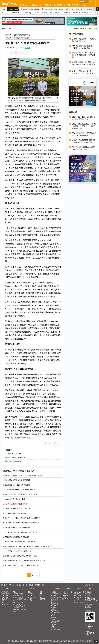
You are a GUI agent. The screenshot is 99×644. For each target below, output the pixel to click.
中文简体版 (87, 585)
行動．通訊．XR (19, 597)
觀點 (83, 9)
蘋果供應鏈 (59, 9)
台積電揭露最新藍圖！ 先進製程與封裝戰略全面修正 (84, 40)
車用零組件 (54, 592)
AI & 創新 (77, 599)
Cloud (53, 614)
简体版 (86, 2)
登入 (96, 1)
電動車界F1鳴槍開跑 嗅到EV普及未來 (17, 527)
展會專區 (76, 13)
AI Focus (54, 616)
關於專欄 (65, 599)
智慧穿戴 (54, 623)
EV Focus (54, 601)
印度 (31, 596)
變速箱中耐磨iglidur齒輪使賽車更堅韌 (16, 485)
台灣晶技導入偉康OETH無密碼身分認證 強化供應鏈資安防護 (84, 141)
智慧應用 (45, 13)
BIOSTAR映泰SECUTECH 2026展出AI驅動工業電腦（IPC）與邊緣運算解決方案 (84, 126)
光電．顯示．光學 (19, 606)
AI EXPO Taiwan (79, 603)
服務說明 (19, 585)
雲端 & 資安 (77, 596)
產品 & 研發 (77, 597)
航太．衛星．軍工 (19, 603)
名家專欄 (65, 594)
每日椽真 (89, 9)
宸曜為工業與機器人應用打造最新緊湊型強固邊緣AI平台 (84, 134)
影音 (67, 5)
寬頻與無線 (54, 611)
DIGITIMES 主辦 (79, 592)
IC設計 (53, 626)
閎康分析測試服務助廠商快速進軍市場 (16, 508)
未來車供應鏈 (47, 9)
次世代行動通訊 (56, 613)
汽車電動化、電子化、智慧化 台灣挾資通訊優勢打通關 (23, 475)
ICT (51, 13)
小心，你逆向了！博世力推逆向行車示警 (17, 551)
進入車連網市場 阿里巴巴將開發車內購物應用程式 (21, 523)
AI (3, 13)
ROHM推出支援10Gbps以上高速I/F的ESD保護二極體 (84, 148)
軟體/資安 (58, 13)
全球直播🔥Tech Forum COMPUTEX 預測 (85, 28)
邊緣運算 (54, 596)
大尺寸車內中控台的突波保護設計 (15, 513)
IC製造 (53, 628)
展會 (3, 601)
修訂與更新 (5, 604)
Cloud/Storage (27, 13)
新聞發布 (11, 585)
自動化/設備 (67, 13)
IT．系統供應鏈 (19, 604)
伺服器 (53, 619)
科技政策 (17, 608)
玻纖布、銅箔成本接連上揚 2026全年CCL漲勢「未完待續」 (83, 72)
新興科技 (54, 602)
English (95, 585)
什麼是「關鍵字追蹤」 (15, 461)
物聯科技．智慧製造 (20, 610)
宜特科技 (10, 454)
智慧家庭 (54, 607)
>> (37, 575)
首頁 (4, 9)
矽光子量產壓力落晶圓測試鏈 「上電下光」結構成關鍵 (83, 47)
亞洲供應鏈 (54, 604)
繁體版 (82, 2)
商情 (96, 9)
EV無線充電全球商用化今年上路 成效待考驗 (19, 542)
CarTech (37, 13)
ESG (7, 13)
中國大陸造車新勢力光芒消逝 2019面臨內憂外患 (21, 565)
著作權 (25, 585)
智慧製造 (54, 606)
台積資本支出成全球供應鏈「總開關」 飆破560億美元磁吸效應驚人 (84, 64)
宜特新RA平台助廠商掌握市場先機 (15, 504)
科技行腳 (65, 595)
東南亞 (32, 594)
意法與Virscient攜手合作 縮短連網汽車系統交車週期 (21, 518)
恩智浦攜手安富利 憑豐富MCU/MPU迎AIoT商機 (20, 556)
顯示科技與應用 (56, 629)
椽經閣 (48, 5)
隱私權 (31, 585)
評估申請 (91, 1)
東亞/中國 (32, 597)
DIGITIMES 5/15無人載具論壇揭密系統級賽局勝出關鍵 (84, 118)
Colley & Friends (67, 592)
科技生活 (83, 13)
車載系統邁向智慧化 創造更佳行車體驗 (17, 480)
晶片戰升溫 (5, 592)
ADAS (19, 454)
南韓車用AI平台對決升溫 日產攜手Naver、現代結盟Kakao (24, 561)
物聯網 (53, 609)
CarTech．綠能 (19, 596)
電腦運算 (54, 617)
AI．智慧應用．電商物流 (20, 600)
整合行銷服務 (89, 604)
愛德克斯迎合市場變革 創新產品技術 (16, 537)
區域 (72, 9)
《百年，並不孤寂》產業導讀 (30, 9)
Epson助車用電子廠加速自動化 (14, 499)
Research (36, 5)
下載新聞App (89, 611)
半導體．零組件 (19, 594)
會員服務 (88, 596)
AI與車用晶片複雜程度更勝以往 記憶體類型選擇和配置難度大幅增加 (28, 546)
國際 (31, 599)
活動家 (58, 5)
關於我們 (4, 585)
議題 (77, 9)
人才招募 (88, 606)
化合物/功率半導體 (57, 597)
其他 (75, 601)
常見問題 (37, 585)
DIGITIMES (91, 589)
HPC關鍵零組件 (56, 594)
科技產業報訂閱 (90, 599)
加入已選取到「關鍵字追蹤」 (17, 457)
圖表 (15, 611)
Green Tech (55, 599)
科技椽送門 (5, 599)
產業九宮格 (5, 597)
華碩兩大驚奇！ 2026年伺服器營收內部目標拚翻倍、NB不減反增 (84, 55)
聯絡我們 (88, 608)
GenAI (91, 13)
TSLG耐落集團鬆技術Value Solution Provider (19, 490)
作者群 (64, 597)
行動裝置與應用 (56, 621)
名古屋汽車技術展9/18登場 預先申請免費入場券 (20, 494)
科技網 (24, 5)
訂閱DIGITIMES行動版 (91, 602)
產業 (67, 9)
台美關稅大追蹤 (14, 9)
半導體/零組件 (15, 13)
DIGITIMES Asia (79, 5)
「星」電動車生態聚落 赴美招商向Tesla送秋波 (21, 532)
